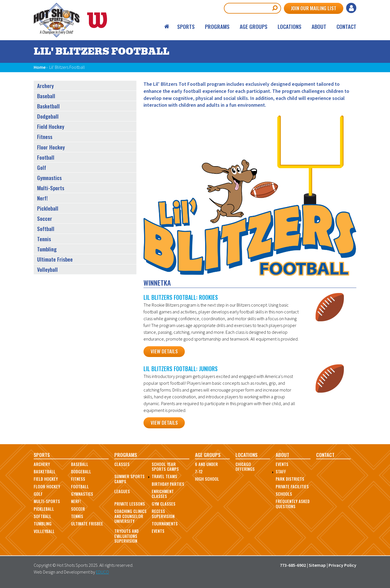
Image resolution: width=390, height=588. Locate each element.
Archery (45, 86)
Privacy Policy (342, 565)
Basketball (48, 106)
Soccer (45, 218)
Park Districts (290, 479)
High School (207, 479)
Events (158, 531)
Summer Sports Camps (129, 479)
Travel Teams (164, 476)
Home (167, 26)
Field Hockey (51, 126)
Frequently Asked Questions (293, 504)
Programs (217, 26)
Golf (42, 167)
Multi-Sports (51, 188)
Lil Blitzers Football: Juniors (181, 369)
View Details (164, 351)
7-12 (199, 472)
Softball (46, 229)
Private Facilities (292, 487)
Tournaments (165, 524)
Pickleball (48, 208)
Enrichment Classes (163, 494)
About (319, 26)
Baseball (46, 96)
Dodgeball (48, 116)
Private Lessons (130, 504)
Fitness (45, 137)
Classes (122, 464)
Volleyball (47, 269)
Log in (351, 8)
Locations (290, 26)
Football (46, 157)
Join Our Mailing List (313, 8)
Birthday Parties (168, 484)
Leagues (122, 491)
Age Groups (254, 26)
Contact (346, 26)
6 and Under (206, 464)
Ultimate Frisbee (55, 259)
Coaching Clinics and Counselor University (130, 516)
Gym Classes (164, 504)
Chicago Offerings (245, 467)
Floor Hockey (51, 147)
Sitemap (317, 565)
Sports (186, 26)
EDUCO (102, 572)
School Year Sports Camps (165, 467)
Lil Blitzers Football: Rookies (181, 297)
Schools (284, 494)
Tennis (44, 239)
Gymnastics (49, 178)
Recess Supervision (163, 514)
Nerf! (42, 198)
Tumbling (47, 249)
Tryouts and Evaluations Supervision (127, 536)
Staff (281, 472)
